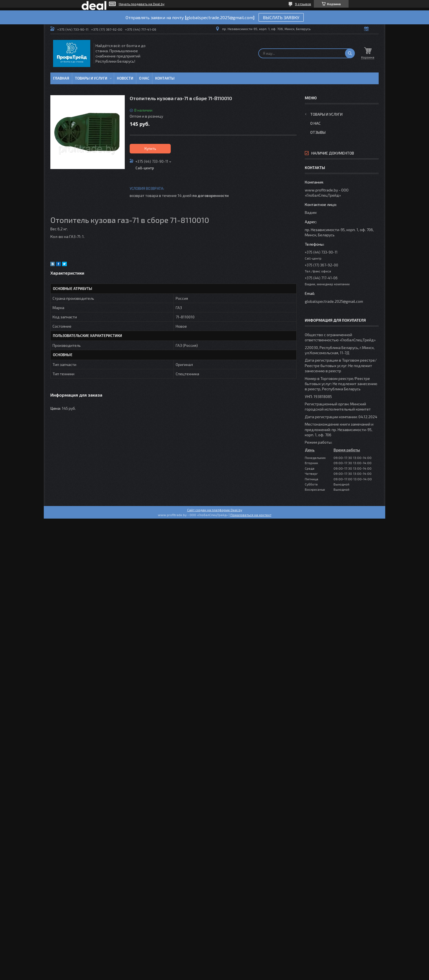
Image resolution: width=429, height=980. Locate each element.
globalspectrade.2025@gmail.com (334, 301)
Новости (125, 78)
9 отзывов (303, 4)
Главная (61, 78)
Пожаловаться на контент (251, 515)
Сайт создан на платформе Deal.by (215, 510)
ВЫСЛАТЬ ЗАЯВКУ (281, 17)
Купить (150, 149)
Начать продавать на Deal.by (142, 4)
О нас (144, 78)
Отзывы (318, 132)
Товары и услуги (91, 78)
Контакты (165, 78)
